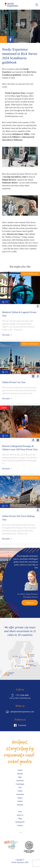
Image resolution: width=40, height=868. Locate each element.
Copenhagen (20, 666)
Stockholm (24, 657)
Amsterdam (11, 673)
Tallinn (32, 656)
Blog (20, 818)
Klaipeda (31, 665)
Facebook (20, 725)
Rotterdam (10, 674)
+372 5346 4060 (20, 695)
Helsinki (32, 654)
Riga (32, 661)
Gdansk (28, 668)
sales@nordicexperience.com (20, 712)
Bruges (20, 798)
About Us (20, 815)
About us (30, 603)
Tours (20, 812)
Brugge (8, 675)
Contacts (20, 825)
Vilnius (34, 666)
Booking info (20, 822)
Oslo (16, 656)
